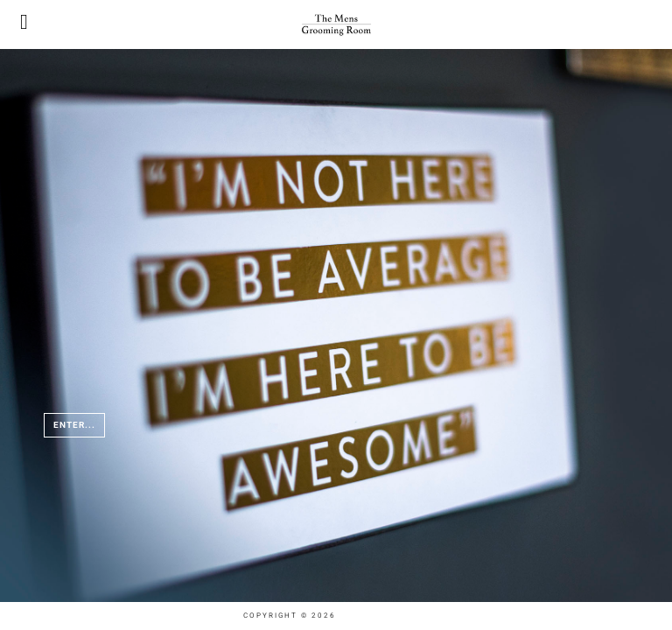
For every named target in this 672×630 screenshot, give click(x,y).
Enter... (74, 425)
